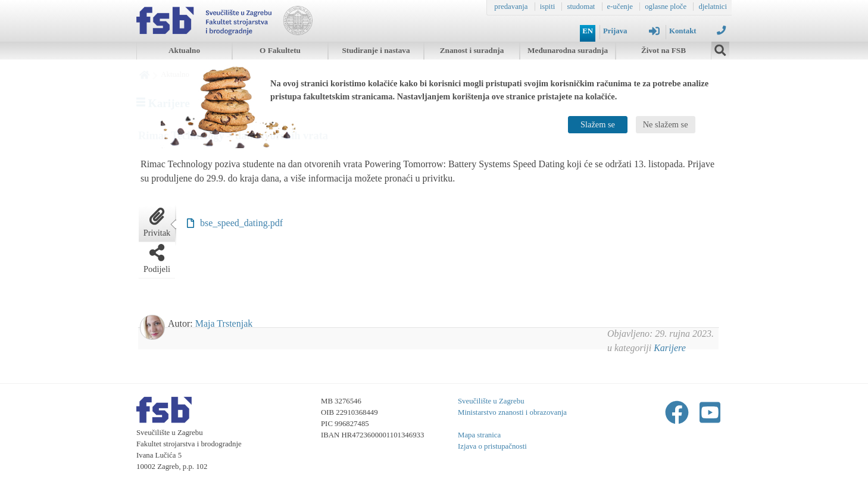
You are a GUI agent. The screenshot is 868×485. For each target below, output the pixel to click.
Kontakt (697, 30)
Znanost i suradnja (472, 50)
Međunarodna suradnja (568, 50)
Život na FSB (664, 50)
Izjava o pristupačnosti (492, 446)
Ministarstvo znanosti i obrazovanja (512, 412)
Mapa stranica (479, 435)
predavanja (511, 7)
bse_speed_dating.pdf (241, 223)
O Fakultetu (280, 50)
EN (588, 31)
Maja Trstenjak (224, 323)
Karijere (670, 348)
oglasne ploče (666, 7)
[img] (720, 49)
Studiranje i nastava (376, 50)
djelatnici (713, 7)
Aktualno (184, 50)
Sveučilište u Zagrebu (491, 401)
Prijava (631, 31)
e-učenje (620, 7)
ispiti (548, 7)
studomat (581, 7)
